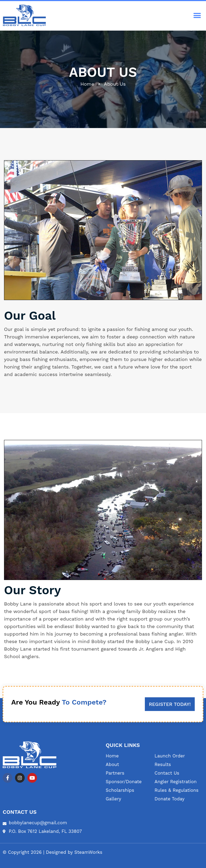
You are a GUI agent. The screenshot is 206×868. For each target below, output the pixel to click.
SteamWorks (88, 852)
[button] (197, 16)
